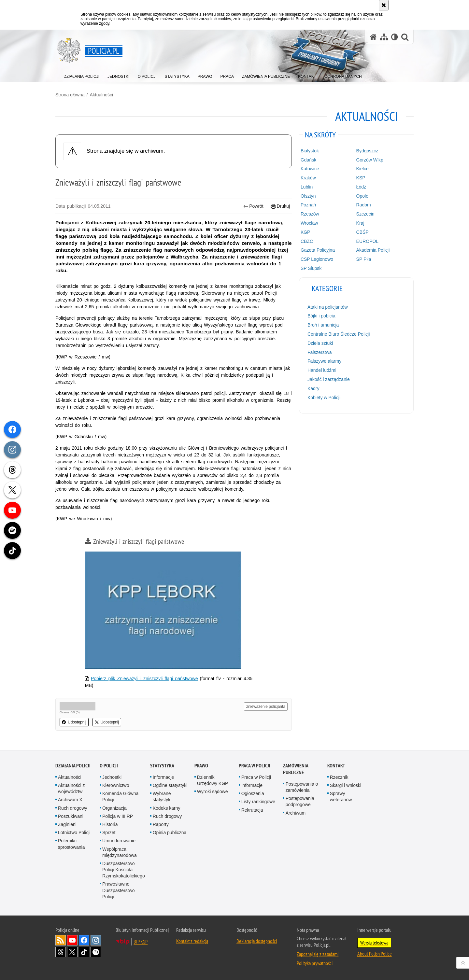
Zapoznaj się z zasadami (318, 954)
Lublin (307, 187)
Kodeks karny (167, 808)
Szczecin (365, 214)
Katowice (310, 169)
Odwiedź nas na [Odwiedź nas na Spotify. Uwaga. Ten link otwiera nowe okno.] (96, 952)
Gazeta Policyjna (318, 250)
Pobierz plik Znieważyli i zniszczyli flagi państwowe (144, 679)
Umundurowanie (119, 841)
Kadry (313, 388)
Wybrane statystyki (162, 797)
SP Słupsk (311, 268)
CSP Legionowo (317, 259)
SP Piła (364, 259)
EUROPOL (367, 241)
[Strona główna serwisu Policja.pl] (373, 37)
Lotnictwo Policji (74, 833)
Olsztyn (308, 196)
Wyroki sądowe (213, 791)
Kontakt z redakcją (192, 941)
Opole (362, 196)
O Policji (109, 766)
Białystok (310, 151)
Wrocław (309, 223)
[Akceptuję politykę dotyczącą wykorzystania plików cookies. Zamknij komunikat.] (384, 5)
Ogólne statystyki (170, 785)
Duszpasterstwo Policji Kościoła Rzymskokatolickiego (124, 870)
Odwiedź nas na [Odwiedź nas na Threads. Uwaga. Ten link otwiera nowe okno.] (61, 952)
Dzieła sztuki (320, 343)
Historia (110, 824)
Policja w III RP (118, 816)
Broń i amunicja (323, 325)
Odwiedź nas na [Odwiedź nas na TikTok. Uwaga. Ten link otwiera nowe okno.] (84, 952)
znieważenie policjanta (266, 707)
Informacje (163, 777)
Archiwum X (70, 800)
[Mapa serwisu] (384, 37)
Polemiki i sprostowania (71, 844)
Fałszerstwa (320, 352)
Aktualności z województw (71, 788)
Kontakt (336, 766)
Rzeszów (310, 214)
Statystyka (162, 766)
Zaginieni (67, 824)
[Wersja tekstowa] (395, 37)
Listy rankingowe (258, 802)
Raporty (161, 824)
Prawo (201, 766)
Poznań (308, 205)
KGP (306, 232)
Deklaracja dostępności (257, 941)
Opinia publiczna (170, 833)
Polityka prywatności (315, 963)
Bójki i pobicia (321, 316)
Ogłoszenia (253, 793)
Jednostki (112, 777)
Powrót (253, 206)
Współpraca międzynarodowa (120, 852)
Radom (364, 205)
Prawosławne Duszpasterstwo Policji (119, 890)
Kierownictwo (116, 785)
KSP (361, 178)
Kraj (360, 223)
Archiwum (296, 813)
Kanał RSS (61, 940)
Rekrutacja (252, 810)
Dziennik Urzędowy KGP (213, 780)
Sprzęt (109, 833)
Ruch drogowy (73, 808)
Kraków (308, 178)
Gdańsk (308, 160)
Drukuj (280, 206)
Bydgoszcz (367, 151)
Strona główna (70, 95)
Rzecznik (339, 777)
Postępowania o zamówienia (302, 787)
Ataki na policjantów (328, 307)
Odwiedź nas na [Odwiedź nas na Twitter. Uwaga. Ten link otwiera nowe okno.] (72, 952)
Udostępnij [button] (74, 722)
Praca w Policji (255, 766)
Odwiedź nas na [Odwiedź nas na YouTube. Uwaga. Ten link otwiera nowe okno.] (72, 940)
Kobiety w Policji (324, 398)
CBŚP (362, 232)
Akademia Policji (373, 250)
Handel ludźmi (322, 370)
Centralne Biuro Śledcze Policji (339, 334)
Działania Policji (73, 766)
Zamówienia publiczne (296, 769)
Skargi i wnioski (346, 785)
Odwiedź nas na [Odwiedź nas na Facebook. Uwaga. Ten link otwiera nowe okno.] (84, 940)
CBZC (307, 241)
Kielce (362, 169)
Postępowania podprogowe (300, 801)
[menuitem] (81, 75)
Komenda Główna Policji (120, 797)
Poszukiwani (71, 816)
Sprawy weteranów (341, 797)
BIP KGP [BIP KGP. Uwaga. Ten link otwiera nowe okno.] (141, 942)
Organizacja (114, 808)
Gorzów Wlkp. (370, 160)
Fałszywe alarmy (324, 361)
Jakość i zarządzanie (329, 379)
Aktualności (101, 95)
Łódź (361, 187)
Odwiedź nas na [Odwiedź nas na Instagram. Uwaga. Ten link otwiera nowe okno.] (96, 940)
